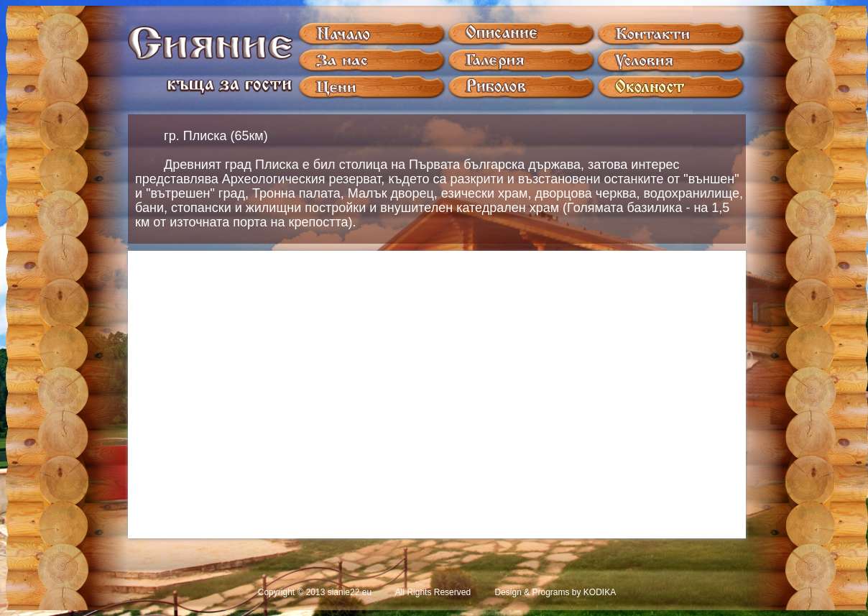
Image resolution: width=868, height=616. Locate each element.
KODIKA (600, 592)
